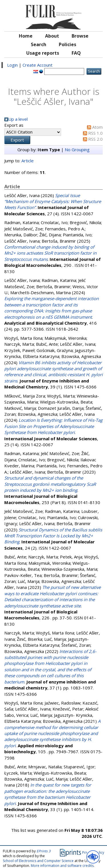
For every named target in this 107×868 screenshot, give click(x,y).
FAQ (76, 53)
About (52, 36)
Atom (97, 127)
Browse (80, 36)
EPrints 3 (44, 851)
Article (28, 161)
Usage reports (43, 53)
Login (12, 65)
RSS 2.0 (95, 139)
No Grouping (77, 150)
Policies (67, 44)
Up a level (18, 119)
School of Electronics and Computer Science (38, 861)
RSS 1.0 (95, 133)
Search (39, 44)
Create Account (38, 65)
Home (26, 36)
